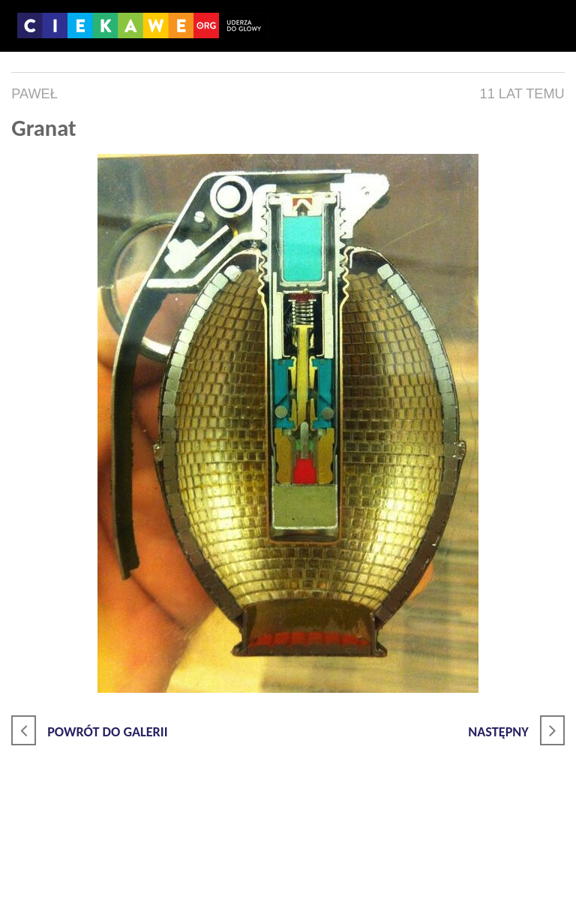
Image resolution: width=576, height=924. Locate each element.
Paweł (34, 94)
